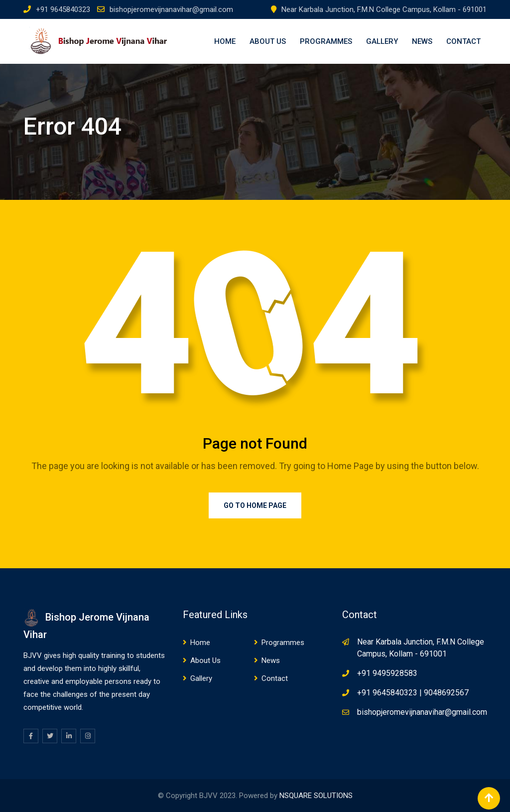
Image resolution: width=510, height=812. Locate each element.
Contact (463, 41)
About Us (268, 41)
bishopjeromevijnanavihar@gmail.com (171, 9)
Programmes (326, 41)
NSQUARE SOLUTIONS (316, 796)
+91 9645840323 (63, 9)
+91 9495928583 (387, 673)
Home (225, 41)
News (422, 41)
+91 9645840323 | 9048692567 (413, 693)
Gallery (382, 41)
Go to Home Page (255, 505)
